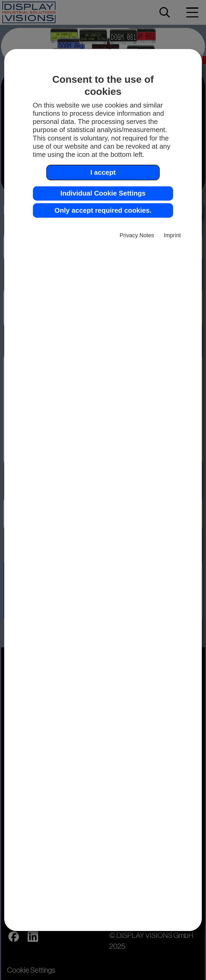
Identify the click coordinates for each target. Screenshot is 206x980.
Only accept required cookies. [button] (103, 210)
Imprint (172, 235)
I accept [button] (103, 172)
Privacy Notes (137, 235)
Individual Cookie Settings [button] (103, 193)
